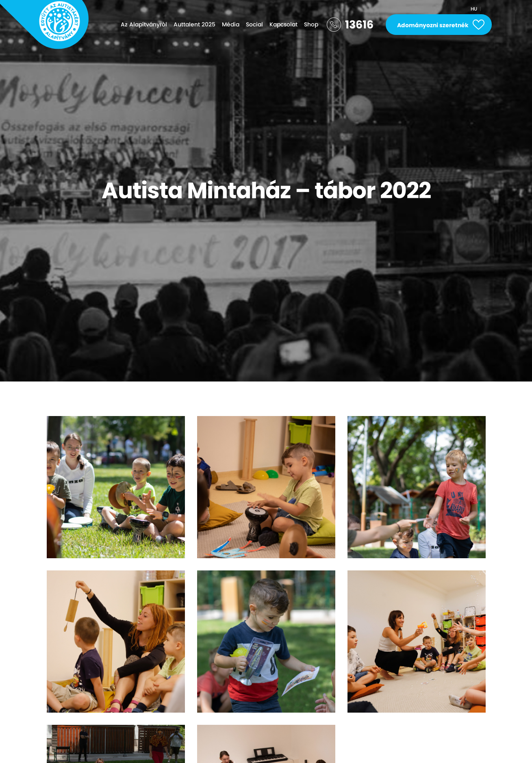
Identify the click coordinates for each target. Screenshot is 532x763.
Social (254, 24)
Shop (311, 24)
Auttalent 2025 (194, 24)
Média (231, 24)
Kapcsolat (283, 24)
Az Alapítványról (144, 24)
